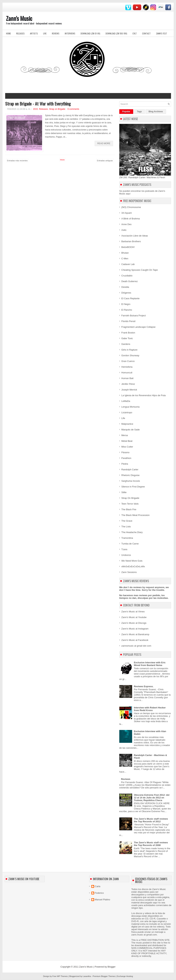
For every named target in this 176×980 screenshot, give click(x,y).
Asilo (124, 230)
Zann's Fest (162, 33)
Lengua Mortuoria (131, 407)
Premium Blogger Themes (104, 976)
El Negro (126, 304)
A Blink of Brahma (131, 219)
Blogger (112, 967)
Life (123, 418)
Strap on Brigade (57, 109)
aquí (128, 194)
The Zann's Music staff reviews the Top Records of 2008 (151, 844)
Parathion (126, 458)
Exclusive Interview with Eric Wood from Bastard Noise (150, 664)
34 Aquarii (127, 213)
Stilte (124, 492)
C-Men (125, 258)
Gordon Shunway (130, 355)
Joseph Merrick (129, 390)
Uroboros (126, 555)
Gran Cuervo (128, 361)
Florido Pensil (128, 321)
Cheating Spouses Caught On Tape (140, 270)
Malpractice (127, 424)
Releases (20, 33)
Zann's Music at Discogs (134, 623)
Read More (104, 143)
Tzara (124, 549)
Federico (99, 893)
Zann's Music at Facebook (135, 640)
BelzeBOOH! (128, 247)
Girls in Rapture (129, 350)
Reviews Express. (144, 686)
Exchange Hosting (125, 976)
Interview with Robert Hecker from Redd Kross (150, 709)
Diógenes (126, 293)
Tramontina (127, 538)
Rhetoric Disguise (131, 475)
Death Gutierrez (130, 281)
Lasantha (87, 976)
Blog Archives (156, 112)
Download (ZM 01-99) (90, 33)
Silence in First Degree (133, 487)
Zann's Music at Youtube (134, 617)
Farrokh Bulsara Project (134, 316)
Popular (126, 112)
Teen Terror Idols (130, 504)
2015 (35, 109)
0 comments (73, 109)
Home (8, 33)
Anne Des (127, 224)
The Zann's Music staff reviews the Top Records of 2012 (151, 820)
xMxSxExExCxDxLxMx (133, 566)
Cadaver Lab (128, 264)
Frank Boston (128, 333)
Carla (98, 886)
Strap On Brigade (130, 498)
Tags (139, 112)
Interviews (70, 33)
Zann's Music (19, 18)
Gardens (126, 344)
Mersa (125, 435)
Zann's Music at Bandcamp (135, 634)
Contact (146, 33)
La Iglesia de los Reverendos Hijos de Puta (144, 395)
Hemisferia (127, 367)
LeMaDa (126, 401)
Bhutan (125, 253)
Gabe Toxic (127, 338)
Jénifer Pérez (128, 384)
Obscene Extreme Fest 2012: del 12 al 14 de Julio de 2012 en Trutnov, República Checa (152, 798)
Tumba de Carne (130, 544)
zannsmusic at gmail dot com (136, 646)
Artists (34, 33)
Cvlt (135, 33)
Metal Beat (127, 441)
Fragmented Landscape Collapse (139, 327)
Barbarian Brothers (131, 241)
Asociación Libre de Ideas (135, 236)
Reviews (56, 33)
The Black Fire (129, 509)
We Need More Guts (132, 561)
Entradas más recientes (17, 161)
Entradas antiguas (105, 161)
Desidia (125, 287)
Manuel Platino (103, 900)
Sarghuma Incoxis (131, 481)
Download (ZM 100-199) (116, 33)
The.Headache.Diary (132, 532)
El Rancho (127, 310)
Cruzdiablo (127, 276)
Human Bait (127, 378)
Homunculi (127, 373)
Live (45, 33)
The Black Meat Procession (136, 515)
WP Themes (62, 976)
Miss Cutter (127, 447)
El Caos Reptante (131, 298)
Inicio (62, 160)
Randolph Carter (130, 470)
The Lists (126, 527)
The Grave (127, 521)
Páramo (126, 452)
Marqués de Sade (131, 430)
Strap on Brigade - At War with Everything (38, 104)
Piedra (125, 464)
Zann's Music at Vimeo (133, 612)
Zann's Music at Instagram (135, 629)
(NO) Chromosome (131, 207)
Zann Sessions (129, 572)
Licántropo (127, 412)
